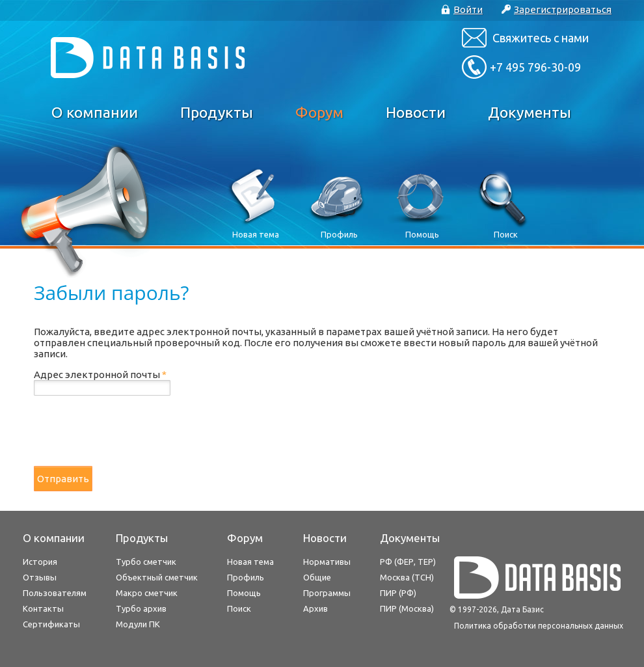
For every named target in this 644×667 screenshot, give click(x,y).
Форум (319, 112)
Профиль (246, 577)
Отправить (63, 479)
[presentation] (133, 431)
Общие (317, 577)
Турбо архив (141, 608)
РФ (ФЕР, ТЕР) (408, 562)
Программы (327, 593)
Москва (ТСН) (407, 577)
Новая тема (250, 562)
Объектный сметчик (157, 577)
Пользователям (55, 593)
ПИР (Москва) (407, 608)
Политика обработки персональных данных (539, 626)
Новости (416, 112)
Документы (530, 112)
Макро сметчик (147, 593)
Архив (315, 608)
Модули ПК (138, 624)
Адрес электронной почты (100, 374)
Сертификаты (51, 624)
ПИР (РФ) (398, 593)
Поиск (239, 608)
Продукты (217, 112)
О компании (95, 112)
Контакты (43, 608)
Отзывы (40, 577)
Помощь (244, 593)
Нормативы (327, 562)
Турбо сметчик (146, 562)
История (40, 562)
